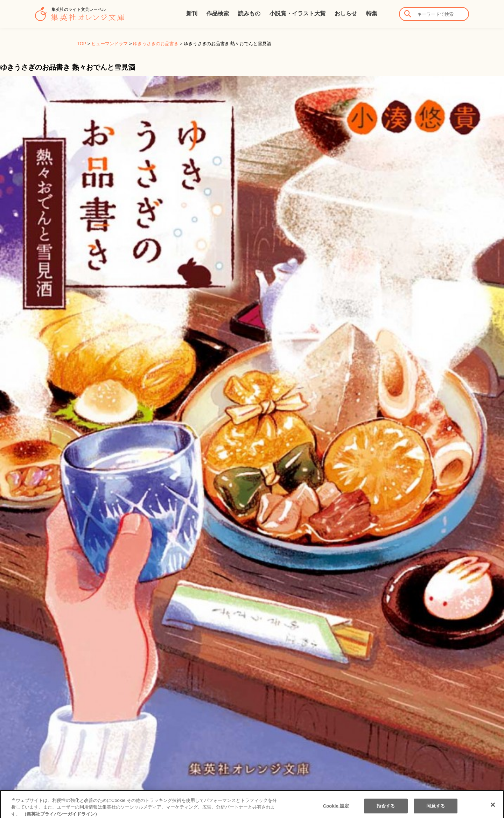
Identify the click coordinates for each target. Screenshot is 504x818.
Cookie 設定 (336, 809)
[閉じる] (493, 808)
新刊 (192, 13)
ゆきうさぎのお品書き (156, 44)
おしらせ (346, 13)
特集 (372, 13)
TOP (82, 44)
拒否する (386, 809)
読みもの (249, 13)
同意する (436, 809)
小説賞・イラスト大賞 (297, 13)
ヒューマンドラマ (110, 44)
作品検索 (218, 13)
